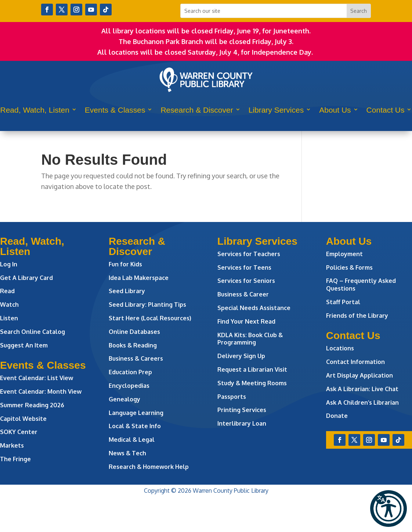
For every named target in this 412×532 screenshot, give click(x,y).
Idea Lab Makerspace (139, 278)
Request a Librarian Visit (252, 369)
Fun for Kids (125, 264)
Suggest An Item (24, 345)
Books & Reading (133, 345)
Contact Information (355, 362)
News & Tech (127, 453)
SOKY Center (19, 432)
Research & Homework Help (149, 467)
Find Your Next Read (246, 321)
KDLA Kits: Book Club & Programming (250, 339)
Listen (9, 318)
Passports (232, 397)
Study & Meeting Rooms (252, 383)
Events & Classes (115, 110)
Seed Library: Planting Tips (147, 305)
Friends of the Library (357, 316)
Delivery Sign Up (241, 356)
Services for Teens (244, 267)
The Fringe (15, 459)
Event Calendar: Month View (41, 391)
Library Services (276, 110)
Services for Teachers (249, 254)
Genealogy (124, 399)
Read (7, 291)
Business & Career (243, 294)
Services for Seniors (246, 281)
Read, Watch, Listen (35, 110)
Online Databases (134, 332)
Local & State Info (135, 426)
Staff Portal (343, 302)
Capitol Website (23, 419)
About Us (335, 110)
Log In (9, 264)
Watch (9, 305)
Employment (344, 254)
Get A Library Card (26, 278)
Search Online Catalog (32, 332)
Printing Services (242, 410)
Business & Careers (136, 358)
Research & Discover (197, 110)
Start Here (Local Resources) (150, 318)
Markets (12, 445)
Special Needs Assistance (254, 308)
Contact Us (386, 110)
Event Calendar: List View (37, 378)
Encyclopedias (129, 386)
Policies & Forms (349, 267)
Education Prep (130, 372)
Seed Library (127, 291)
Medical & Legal (132, 440)
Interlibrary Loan (242, 423)
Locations (340, 348)
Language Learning (136, 413)
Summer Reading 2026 (32, 405)
